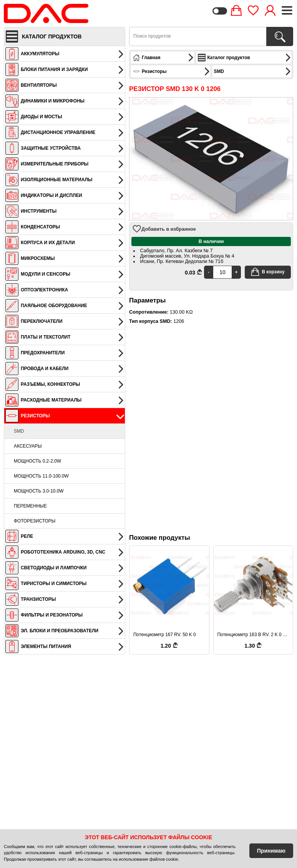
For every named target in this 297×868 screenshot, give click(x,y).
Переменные (30, 506)
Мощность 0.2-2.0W (37, 461)
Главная (163, 58)
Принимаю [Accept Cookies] (271, 851)
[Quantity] (222, 272)
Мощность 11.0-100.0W (41, 476)
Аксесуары (28, 446)
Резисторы (171, 71)
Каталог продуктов (245, 58)
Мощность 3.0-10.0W (39, 491)
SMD (19, 431)
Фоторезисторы (35, 521)
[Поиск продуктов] (280, 36)
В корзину (267, 272)
